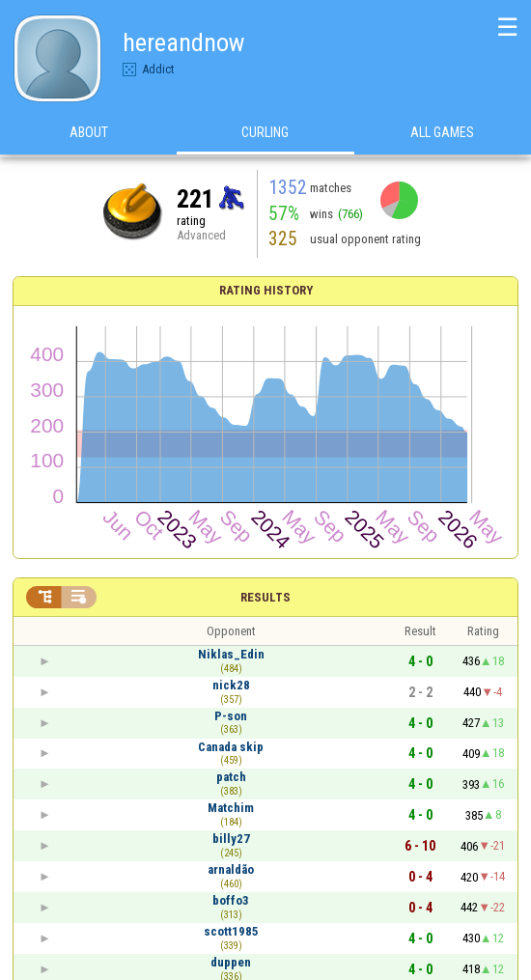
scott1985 (231, 931)
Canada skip (231, 747)
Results (265, 597)
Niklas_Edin (231, 654)
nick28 (231, 685)
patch (231, 777)
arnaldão (231, 869)
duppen (231, 962)
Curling (265, 134)
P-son (231, 716)
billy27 (231, 839)
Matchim (231, 808)
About (89, 134)
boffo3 (231, 900)
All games (442, 134)
